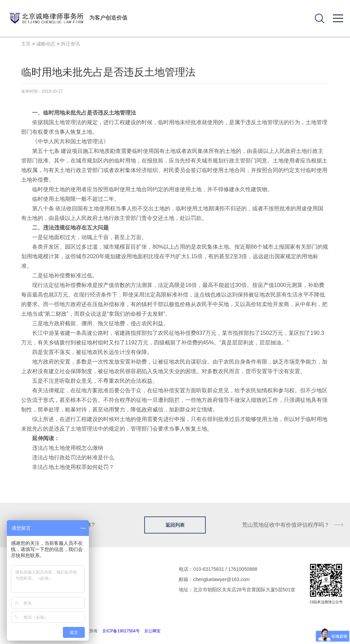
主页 (26, 44)
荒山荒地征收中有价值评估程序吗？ (286, 525)
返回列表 (175, 525)
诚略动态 (46, 44)
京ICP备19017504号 (121, 631)
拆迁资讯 (70, 44)
